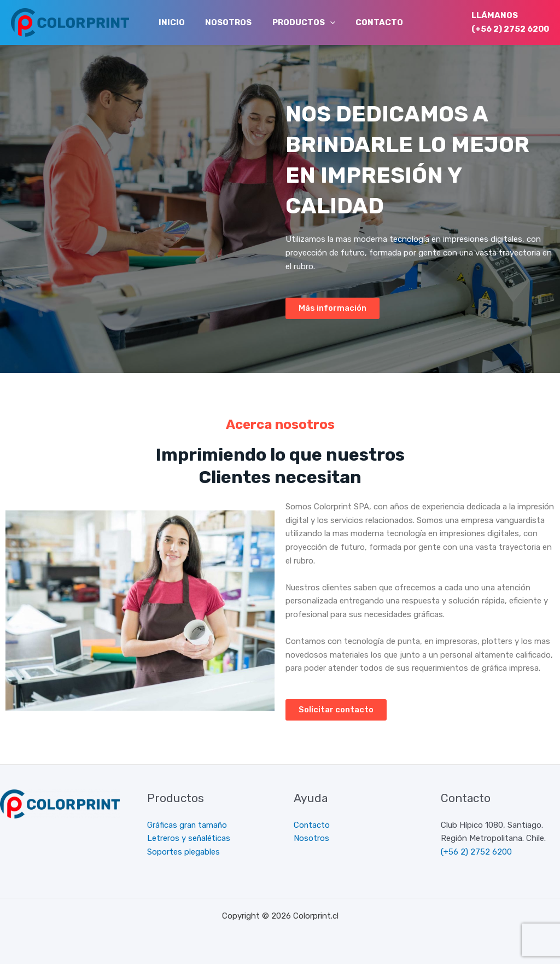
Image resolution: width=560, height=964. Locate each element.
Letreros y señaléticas (189, 838)
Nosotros (222, 22)
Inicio (170, 22)
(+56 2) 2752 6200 (510, 29)
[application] (320, 22)
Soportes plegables (183, 852)
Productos (293, 22)
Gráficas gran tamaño (188, 825)
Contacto (365, 22)
